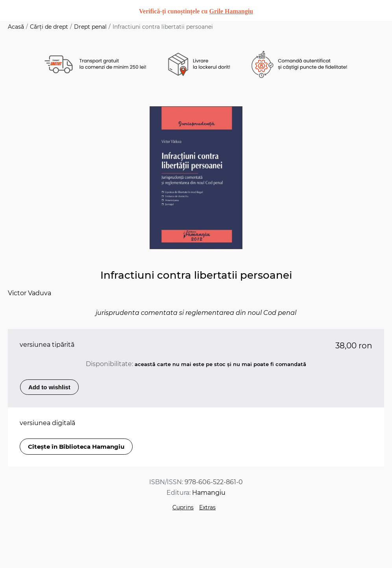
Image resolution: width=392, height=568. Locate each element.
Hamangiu (209, 493)
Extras (207, 507)
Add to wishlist (49, 387)
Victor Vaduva (30, 293)
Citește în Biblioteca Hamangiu (76, 447)
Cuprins (183, 507)
